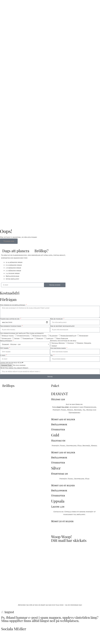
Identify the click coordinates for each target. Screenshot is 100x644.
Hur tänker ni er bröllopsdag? (13, 305)
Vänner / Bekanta (84, 343)
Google (71, 343)
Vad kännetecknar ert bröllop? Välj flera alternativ (22, 333)
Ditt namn (4, 348)
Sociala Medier (58, 343)
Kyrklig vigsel (8, 336)
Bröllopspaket (6, 341)
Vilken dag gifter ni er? (10, 319)
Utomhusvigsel (23, 336)
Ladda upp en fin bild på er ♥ (12, 363)
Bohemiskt (84, 336)
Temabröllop (28, 338)
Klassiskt (54, 336)
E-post (3, 355)
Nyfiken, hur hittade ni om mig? (63, 341)
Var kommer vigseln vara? (11, 326)
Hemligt (40, 338)
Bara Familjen (62, 338)
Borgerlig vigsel (40, 336)
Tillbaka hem (9, 241)
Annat (54, 346)
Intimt (17, 338)
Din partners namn (58, 348)
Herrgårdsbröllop (68, 336)
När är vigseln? (57, 319)
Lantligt (50, 338)
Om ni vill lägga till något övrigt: (14, 368)
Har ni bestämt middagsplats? (62, 326)
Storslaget (7, 338)
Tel (52, 355)
